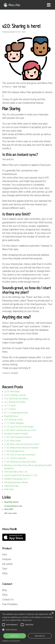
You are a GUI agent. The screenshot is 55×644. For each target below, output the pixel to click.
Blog (4, 590)
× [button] (52, 613)
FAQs (5, 573)
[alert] (27, 627)
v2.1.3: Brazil (10, 409)
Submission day (11, 486)
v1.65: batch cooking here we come (20, 430)
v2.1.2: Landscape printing (16, 413)
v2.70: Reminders (12, 392)
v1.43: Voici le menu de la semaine (20, 455)
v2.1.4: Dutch (10, 406)
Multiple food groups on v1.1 (17, 479)
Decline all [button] (40, 636)
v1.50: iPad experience (14, 451)
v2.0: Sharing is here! (13, 420)
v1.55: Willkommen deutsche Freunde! (21, 448)
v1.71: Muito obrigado (14, 423)
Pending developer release (16, 482)
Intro (5, 555)
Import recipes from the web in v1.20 (21, 475)
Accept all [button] (15, 636)
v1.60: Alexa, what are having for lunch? (22, 444)
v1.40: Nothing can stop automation (20, 462)
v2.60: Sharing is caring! (15, 395)
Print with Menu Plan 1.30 (16, 472)
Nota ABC (9, 509)
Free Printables (10, 604)
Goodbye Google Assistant (16, 434)
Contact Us (8, 600)
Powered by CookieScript (11, 641)
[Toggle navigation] (49, 5)
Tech (5, 569)
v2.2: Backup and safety (15, 402)
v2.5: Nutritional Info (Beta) (16, 399)
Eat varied (7, 564)
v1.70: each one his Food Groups (19, 427)
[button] (27, 630)
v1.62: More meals (12, 441)
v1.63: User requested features (18, 437)
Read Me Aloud (11, 416)
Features (7, 559)
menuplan (14, 373)
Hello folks (9, 489)
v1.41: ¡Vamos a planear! (15, 458)
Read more (27, 620)
